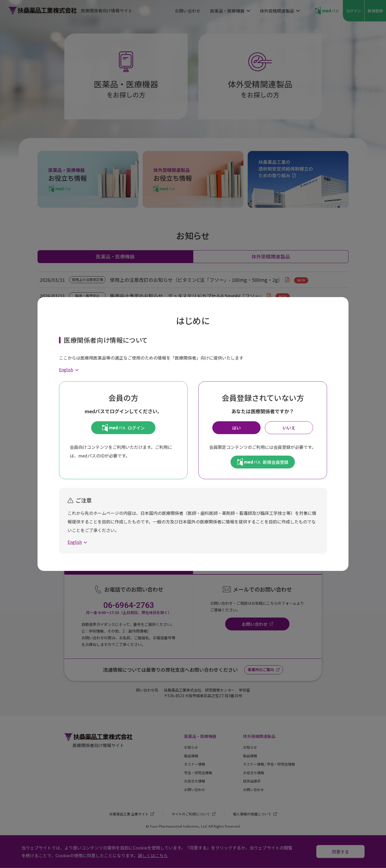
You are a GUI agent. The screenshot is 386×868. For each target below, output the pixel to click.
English (66, 370)
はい (236, 428)
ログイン (123, 428)
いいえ (289, 428)
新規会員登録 (263, 462)
